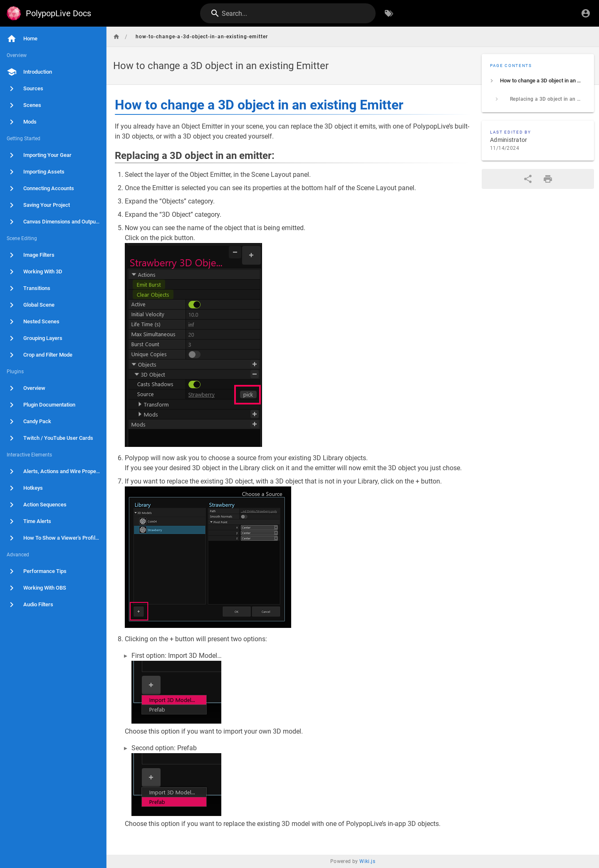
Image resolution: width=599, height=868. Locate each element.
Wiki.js (367, 861)
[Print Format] (548, 179)
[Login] (586, 13)
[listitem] (538, 81)
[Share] (528, 179)
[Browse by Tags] (389, 13)
